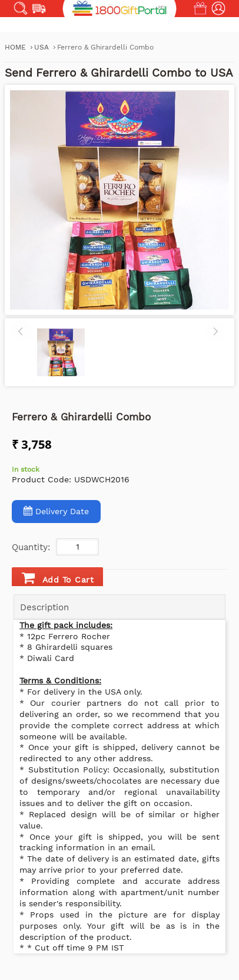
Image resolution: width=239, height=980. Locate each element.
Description (44, 607)
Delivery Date (56, 511)
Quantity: (31, 547)
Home (15, 47)
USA (43, 47)
